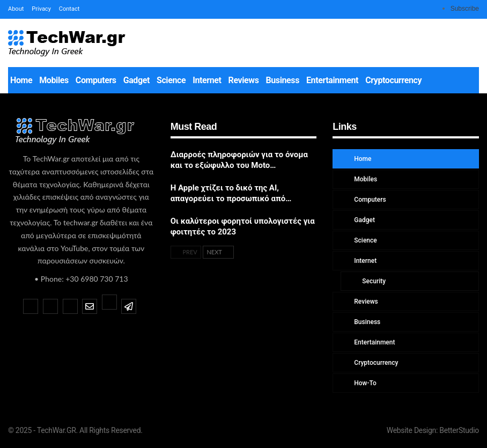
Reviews (244, 80)
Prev (186, 252)
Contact (69, 9)
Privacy (41, 9)
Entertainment (332, 80)
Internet (207, 80)
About (16, 9)
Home (21, 80)
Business (283, 80)
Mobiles (54, 80)
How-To (364, 383)
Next (218, 252)
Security (373, 281)
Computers (96, 80)
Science (171, 80)
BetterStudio (459, 430)
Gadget (136, 80)
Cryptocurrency (393, 80)
